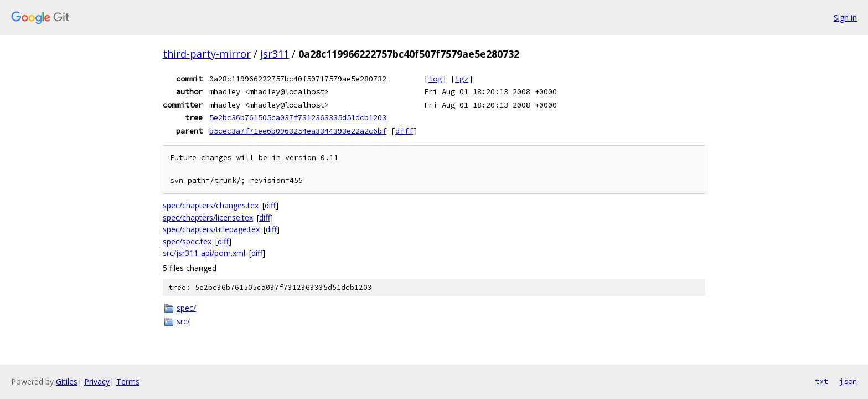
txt (821, 381)
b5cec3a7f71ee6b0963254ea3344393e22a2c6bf (298, 131)
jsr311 (275, 54)
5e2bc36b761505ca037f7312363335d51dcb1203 (298, 117)
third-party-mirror (207, 54)
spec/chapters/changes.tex (211, 205)
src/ (183, 321)
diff (404, 131)
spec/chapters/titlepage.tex (211, 229)
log (435, 79)
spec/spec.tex (187, 241)
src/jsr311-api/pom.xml (204, 253)
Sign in (845, 17)
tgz (462, 79)
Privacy (97, 382)
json (848, 381)
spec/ (186, 308)
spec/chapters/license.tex (208, 218)
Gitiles (67, 382)
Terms (128, 382)
